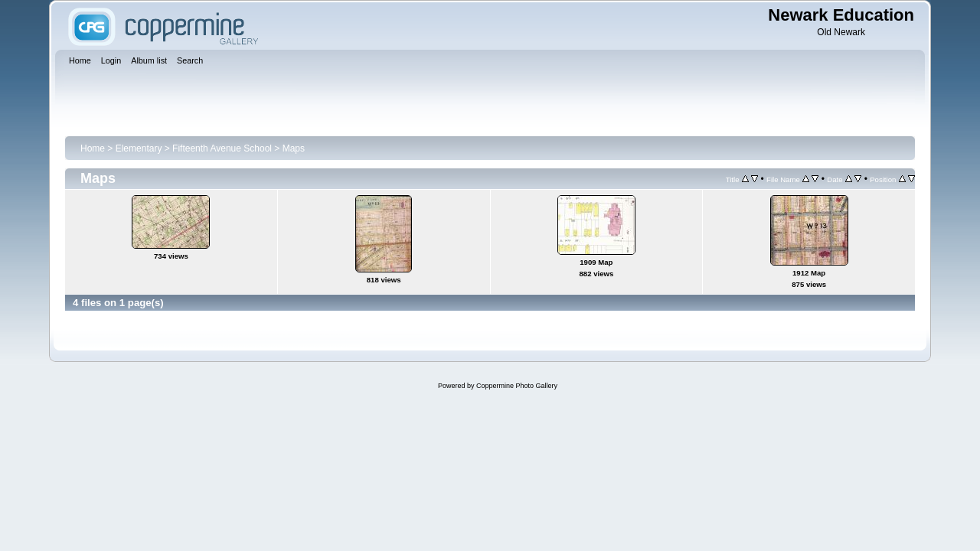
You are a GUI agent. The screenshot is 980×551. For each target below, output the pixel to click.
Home (93, 148)
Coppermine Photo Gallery (517, 386)
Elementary (139, 148)
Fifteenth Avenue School (222, 148)
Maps (294, 148)
